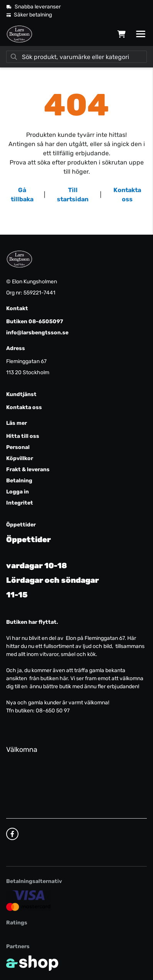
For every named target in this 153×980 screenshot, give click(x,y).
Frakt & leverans (28, 469)
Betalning (19, 481)
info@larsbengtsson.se (37, 333)
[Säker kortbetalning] (29, 900)
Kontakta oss (127, 195)
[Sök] (76, 57)
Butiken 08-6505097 (35, 321)
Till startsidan (73, 195)
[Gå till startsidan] (19, 34)
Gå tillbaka (22, 195)
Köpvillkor (20, 458)
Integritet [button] (20, 503)
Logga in (17, 492)
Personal (18, 447)
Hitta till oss (23, 436)
